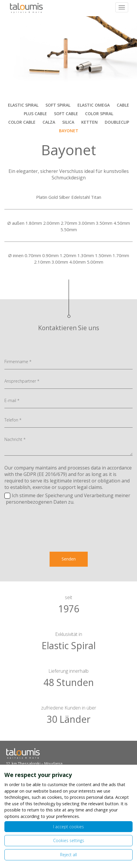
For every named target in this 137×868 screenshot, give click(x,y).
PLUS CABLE (35, 114)
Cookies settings (69, 840)
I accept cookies (68, 827)
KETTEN (89, 122)
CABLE (123, 105)
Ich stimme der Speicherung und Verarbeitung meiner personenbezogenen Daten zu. (67, 499)
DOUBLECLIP (117, 122)
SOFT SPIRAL (58, 105)
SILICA (68, 122)
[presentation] (69, 536)
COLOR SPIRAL (99, 114)
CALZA (49, 122)
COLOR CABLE (22, 122)
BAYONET (69, 131)
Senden (69, 559)
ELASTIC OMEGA (94, 105)
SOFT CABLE (66, 114)
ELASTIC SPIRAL (23, 105)
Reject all (68, 855)
